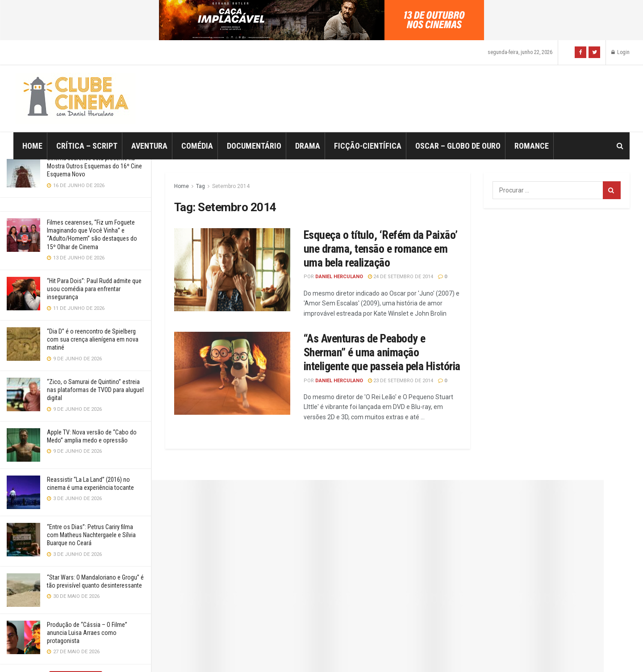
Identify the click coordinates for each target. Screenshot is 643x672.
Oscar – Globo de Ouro (458, 146)
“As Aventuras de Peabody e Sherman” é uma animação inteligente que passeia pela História (382, 352)
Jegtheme (478, 653)
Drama (308, 146)
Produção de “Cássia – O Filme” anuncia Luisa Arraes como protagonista (87, 633)
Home (32, 146)
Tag (200, 186)
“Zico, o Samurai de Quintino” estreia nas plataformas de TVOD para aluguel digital (95, 390)
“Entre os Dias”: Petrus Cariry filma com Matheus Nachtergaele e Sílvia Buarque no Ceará (91, 535)
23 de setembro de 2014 (401, 381)
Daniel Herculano (339, 277)
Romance (532, 146)
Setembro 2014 (231, 186)
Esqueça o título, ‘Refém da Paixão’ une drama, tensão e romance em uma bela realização (381, 249)
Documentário (254, 146)
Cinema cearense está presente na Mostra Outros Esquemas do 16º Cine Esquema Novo (94, 166)
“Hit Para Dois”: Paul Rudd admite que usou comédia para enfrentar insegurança (94, 289)
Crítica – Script (87, 146)
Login (620, 52)
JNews (331, 653)
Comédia (197, 146)
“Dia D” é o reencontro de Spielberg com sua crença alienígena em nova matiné (93, 339)
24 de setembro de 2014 (401, 277)
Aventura (149, 146)
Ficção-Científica (368, 146)
